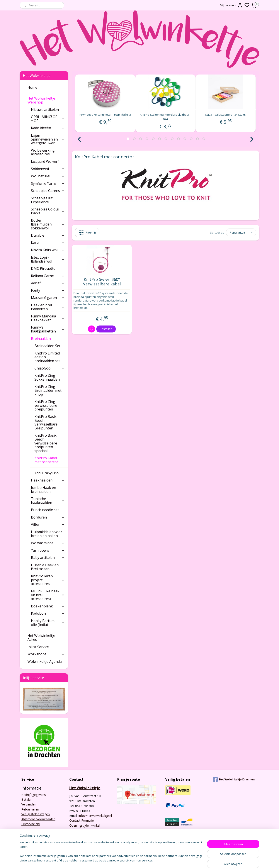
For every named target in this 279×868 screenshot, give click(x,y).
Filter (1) (87, 232)
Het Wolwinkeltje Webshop (46, 100)
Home (32, 87)
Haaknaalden (48, 480)
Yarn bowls (48, 550)
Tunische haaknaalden (48, 501)
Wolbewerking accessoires (43, 152)
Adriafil (48, 283)
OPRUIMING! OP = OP (48, 119)
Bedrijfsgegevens (34, 795)
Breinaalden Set (47, 346)
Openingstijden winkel (85, 825)
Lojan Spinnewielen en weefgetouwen (48, 139)
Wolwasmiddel (48, 543)
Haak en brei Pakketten (48, 307)
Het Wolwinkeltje (85, 788)
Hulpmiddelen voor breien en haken (47, 534)
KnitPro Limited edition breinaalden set (47, 357)
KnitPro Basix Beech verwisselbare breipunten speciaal (46, 443)
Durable (48, 235)
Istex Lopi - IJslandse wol (48, 259)
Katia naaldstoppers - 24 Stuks (226, 115)
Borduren (48, 517)
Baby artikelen (48, 558)
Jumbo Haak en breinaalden (43, 490)
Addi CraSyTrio (47, 473)
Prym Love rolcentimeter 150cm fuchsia (105, 115)
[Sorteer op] (241, 233)
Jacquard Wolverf (45, 161)
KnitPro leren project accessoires (48, 580)
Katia (48, 243)
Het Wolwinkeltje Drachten (234, 780)
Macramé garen (48, 298)
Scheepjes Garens (48, 191)
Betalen (27, 799)
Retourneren (30, 809)
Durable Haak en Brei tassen (45, 567)
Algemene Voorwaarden (38, 819)
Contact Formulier (82, 820)
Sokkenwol (48, 169)
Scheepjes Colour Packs (48, 211)
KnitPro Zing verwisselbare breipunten (46, 405)
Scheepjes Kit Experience (42, 200)
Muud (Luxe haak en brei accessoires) (48, 595)
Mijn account (231, 5)
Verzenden (29, 804)
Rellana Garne (48, 276)
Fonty (48, 290)
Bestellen (106, 329)
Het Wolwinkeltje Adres (41, 637)
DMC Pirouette (43, 268)
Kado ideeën (48, 128)
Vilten (48, 524)
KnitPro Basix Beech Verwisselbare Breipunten (46, 422)
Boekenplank (48, 606)
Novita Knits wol (48, 250)
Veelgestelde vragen (36, 814)
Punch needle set (45, 510)
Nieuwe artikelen (45, 110)
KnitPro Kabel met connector (50, 460)
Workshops (46, 654)
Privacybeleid (31, 824)
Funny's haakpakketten (48, 329)
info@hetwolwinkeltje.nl (95, 816)
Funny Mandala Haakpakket (48, 318)
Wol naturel (48, 176)
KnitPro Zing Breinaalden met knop (48, 390)
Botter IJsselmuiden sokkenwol (48, 224)
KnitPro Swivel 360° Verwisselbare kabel (102, 282)
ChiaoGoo (50, 368)
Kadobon (48, 613)
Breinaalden (48, 339)
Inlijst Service (38, 647)
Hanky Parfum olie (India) (48, 623)
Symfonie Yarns (48, 183)
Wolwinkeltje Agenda (45, 661)
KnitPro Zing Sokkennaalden (47, 377)
